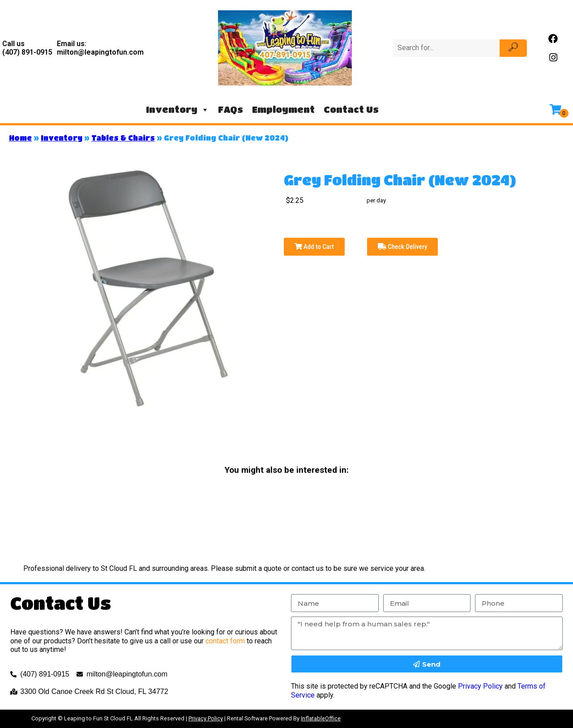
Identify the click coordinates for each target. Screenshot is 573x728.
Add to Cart (314, 247)
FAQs (231, 109)
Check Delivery (403, 247)
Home (20, 138)
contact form (225, 641)
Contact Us (351, 109)
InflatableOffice (321, 718)
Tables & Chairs (123, 138)
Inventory (177, 110)
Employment (283, 109)
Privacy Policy (480, 686)
